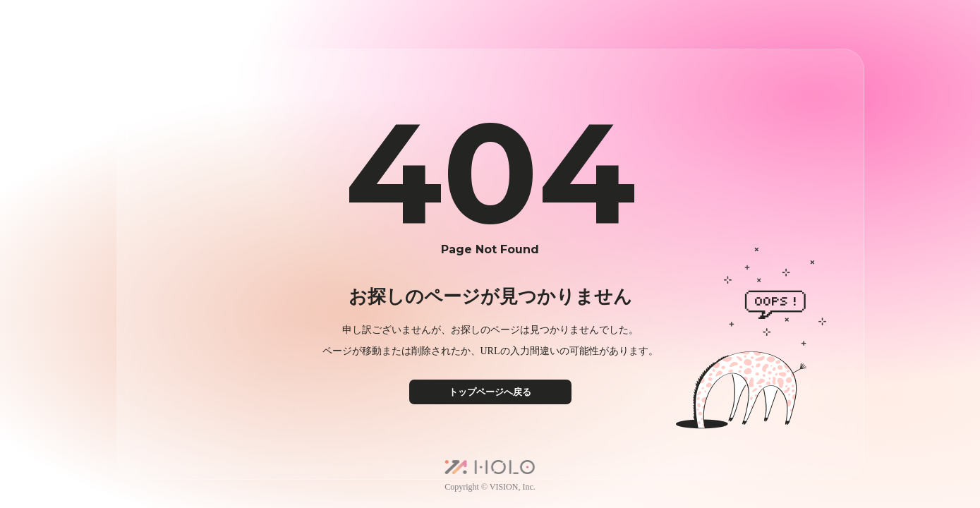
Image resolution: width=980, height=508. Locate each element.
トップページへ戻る (490, 392)
